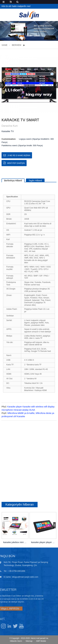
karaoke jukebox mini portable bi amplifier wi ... (15, 542)
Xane (4, 45)
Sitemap (29, 641)
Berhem (17, 45)
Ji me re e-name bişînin (19, 155)
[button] (22, 36)
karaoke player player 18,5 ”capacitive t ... (43, 542)
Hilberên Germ (16, 641)
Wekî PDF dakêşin (16, 163)
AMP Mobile (41, 641)
